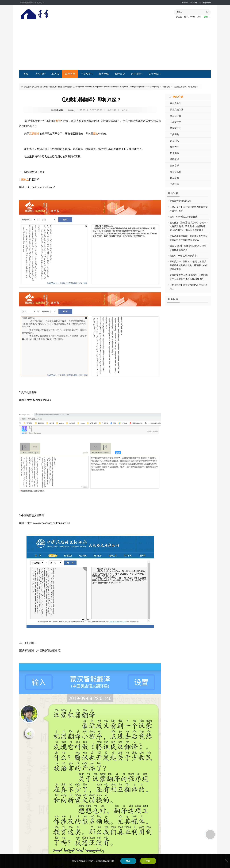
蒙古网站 (174, 141)
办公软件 (41, 74)
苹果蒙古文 (176, 128)
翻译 (58, 121)
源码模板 (174, 159)
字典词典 (166, 87)
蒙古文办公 (176, 103)
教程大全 (120, 74)
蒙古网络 (104, 74)
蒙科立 (25, 180)
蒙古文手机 (176, 116)
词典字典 (70, 74)
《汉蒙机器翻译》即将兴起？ (185, 87)
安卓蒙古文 (176, 122)
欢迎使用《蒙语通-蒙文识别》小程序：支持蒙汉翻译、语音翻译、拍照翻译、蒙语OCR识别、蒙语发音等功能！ (189, 226)
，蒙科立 (206, 17)
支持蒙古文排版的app (180, 201)
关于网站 (155, 74)
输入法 (55, 74)
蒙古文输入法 (177, 110)
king (73, 110)
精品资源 (174, 178)
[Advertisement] (115, 46)
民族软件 (174, 184)
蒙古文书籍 (176, 172)
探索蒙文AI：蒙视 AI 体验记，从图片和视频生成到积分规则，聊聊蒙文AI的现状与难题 (189, 265)
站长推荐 (137, 74)
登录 (185, 3)
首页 (26, 74)
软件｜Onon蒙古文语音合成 (184, 217)
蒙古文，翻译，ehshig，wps (188, 17)
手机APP (87, 74)
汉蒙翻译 (34, 134)
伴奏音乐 (174, 166)
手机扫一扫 (205, 3)
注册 (194, 3)
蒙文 (96, 134)
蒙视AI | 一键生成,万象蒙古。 (184, 256)
